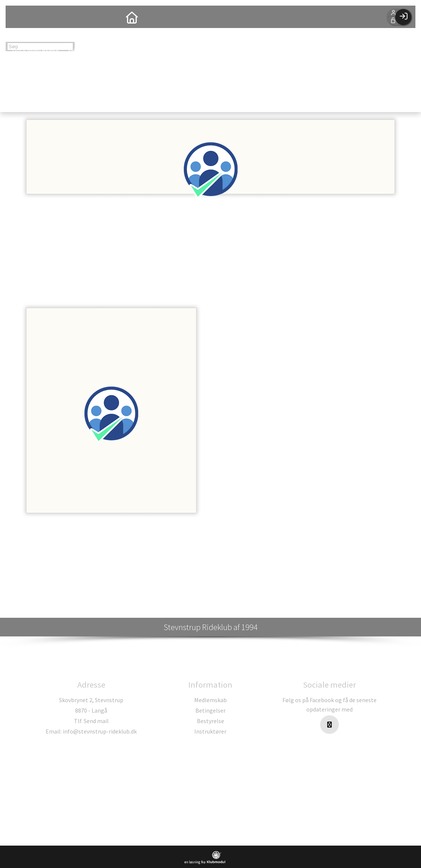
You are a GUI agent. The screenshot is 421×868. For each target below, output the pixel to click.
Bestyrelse (210, 721)
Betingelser (210, 710)
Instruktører (210, 731)
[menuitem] (17, 17)
